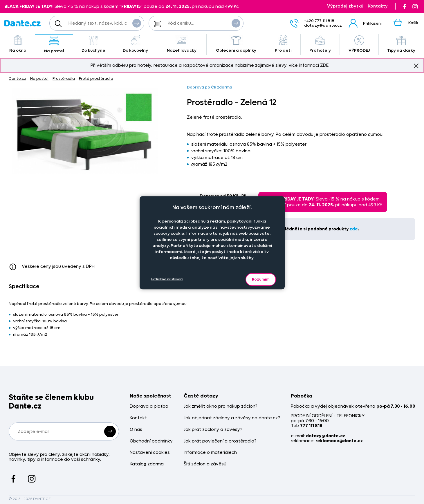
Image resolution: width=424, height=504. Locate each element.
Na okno (18, 44)
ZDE (324, 65)
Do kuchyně (94, 44)
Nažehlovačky (182, 44)
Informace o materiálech (210, 452)
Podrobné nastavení (167, 279)
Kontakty (378, 6)
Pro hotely (320, 44)
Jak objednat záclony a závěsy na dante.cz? (232, 418)
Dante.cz (17, 78)
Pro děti (283, 44)
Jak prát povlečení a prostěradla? (220, 441)
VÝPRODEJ (359, 44)
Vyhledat (137, 23)
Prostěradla (64, 78)
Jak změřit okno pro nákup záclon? (221, 406)
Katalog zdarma (147, 464)
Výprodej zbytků (345, 6)
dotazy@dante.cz (323, 25)
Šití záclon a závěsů (205, 464)
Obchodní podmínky (151, 441)
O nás (136, 430)
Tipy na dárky (401, 44)
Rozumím (261, 279)
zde (354, 229)
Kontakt (138, 418)
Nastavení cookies (150, 452)
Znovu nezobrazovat (416, 66)
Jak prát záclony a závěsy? (213, 430)
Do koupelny (136, 44)
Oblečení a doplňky (236, 44)
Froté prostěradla (96, 78)
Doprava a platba (149, 406)
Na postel (54, 45)
